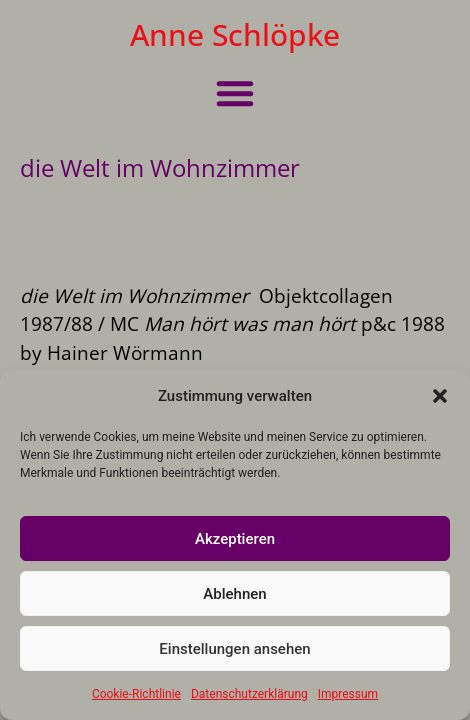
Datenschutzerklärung (249, 694)
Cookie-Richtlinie (136, 694)
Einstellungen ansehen (234, 649)
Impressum (348, 694)
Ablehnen (234, 594)
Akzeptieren (235, 539)
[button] (440, 396)
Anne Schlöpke (235, 34)
